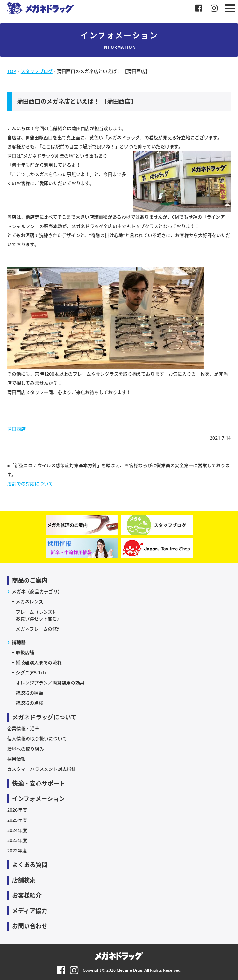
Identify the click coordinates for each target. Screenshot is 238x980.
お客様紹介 (27, 895)
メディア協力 (30, 911)
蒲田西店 (16, 429)
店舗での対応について (30, 484)
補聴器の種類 (29, 693)
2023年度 (17, 840)
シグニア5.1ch (31, 673)
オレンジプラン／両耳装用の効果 (50, 683)
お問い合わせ (30, 926)
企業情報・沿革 (23, 728)
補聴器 (19, 642)
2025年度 (17, 820)
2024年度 (17, 830)
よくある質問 (30, 865)
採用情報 (16, 759)
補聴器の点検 (29, 703)
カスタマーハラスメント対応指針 (42, 769)
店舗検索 (24, 880)
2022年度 (17, 850)
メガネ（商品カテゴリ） (37, 591)
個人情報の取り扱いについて (37, 739)
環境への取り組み (26, 749)
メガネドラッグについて (44, 717)
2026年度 (17, 810)
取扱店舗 (25, 652)
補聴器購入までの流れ (39, 662)
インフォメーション (38, 799)
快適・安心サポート (39, 783)
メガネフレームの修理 (39, 629)
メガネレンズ (29, 602)
